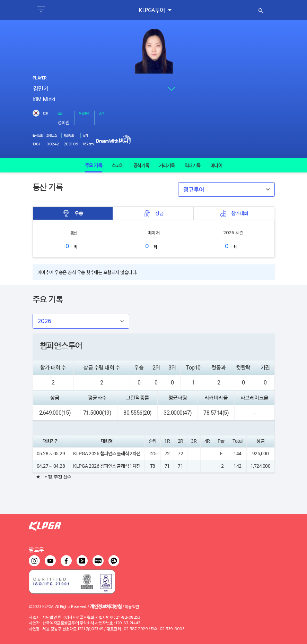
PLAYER (40, 78)
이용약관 (132, 606)
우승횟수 (84, 113)
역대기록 (193, 165)
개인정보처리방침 (106, 606)
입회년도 (69, 135)
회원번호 (52, 135)
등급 (60, 113)
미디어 (216, 165)
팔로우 (36, 549)
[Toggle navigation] (41, 10)
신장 (85, 135)
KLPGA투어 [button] (153, 10)
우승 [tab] (73, 213)
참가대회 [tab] (234, 213)
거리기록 (167, 165)
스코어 (118, 165)
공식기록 (141, 165)
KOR (45, 113)
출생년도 (38, 135)
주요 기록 (94, 165)
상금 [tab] (153, 213)
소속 (102, 113)
